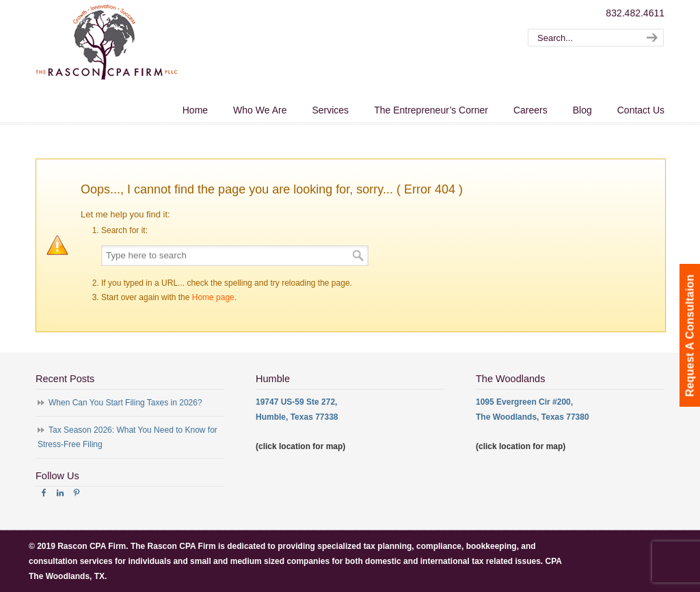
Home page (213, 297)
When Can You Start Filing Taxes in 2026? (125, 403)
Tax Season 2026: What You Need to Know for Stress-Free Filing (127, 438)
